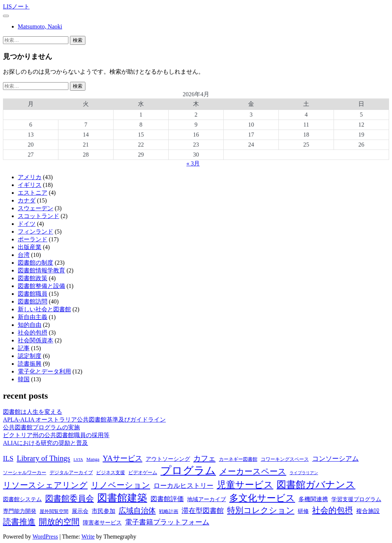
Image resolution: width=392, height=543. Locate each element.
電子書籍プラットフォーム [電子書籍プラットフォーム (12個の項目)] (167, 522)
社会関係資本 (36, 340)
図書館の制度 (36, 263)
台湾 (24, 255)
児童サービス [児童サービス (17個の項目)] (245, 485)
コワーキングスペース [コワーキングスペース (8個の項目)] (285, 459)
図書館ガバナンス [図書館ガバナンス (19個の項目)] (316, 485)
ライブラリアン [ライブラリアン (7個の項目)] (304, 473)
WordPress (45, 537)
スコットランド (38, 216)
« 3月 (193, 163)
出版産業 (30, 247)
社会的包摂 (33, 333)
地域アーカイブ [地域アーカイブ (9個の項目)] (207, 499)
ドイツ (27, 224)
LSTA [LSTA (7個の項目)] (78, 460)
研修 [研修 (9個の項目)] (303, 511)
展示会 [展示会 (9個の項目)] (80, 511)
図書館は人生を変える (33, 412)
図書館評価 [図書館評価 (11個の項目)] (167, 499)
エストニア (33, 193)
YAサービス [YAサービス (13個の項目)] (123, 458)
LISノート (16, 6)
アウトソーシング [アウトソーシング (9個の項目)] (168, 459)
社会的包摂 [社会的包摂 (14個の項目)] (332, 510)
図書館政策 (33, 278)
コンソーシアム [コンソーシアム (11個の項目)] (335, 459)
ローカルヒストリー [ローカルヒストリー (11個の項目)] (183, 486)
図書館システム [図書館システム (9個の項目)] (22, 499)
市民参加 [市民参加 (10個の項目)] (104, 511)
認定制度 (30, 356)
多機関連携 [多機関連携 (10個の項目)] (313, 499)
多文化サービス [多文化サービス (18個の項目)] (262, 498)
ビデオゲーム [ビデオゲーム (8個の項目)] (143, 473)
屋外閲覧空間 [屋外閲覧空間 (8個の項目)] (54, 512)
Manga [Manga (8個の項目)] (93, 459)
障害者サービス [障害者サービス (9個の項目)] (102, 523)
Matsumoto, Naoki (40, 26)
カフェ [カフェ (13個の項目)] (205, 458)
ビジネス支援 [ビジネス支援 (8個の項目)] (111, 473)
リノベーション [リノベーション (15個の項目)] (121, 485)
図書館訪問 (33, 301)
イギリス (30, 185)
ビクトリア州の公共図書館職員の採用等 (56, 435)
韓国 (24, 379)
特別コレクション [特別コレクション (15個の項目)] (261, 510)
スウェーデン (36, 208)
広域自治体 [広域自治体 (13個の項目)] (137, 510)
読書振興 (30, 364)
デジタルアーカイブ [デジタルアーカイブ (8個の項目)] (71, 473)
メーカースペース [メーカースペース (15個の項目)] (253, 471)
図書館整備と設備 (41, 286)
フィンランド (36, 232)
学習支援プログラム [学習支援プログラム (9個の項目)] (356, 499)
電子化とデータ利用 (44, 371)
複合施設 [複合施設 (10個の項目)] (368, 511)
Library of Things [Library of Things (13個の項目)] (43, 458)
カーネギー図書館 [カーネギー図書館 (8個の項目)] (238, 459)
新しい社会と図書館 (44, 309)
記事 (24, 348)
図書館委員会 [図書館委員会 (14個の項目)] (70, 499)
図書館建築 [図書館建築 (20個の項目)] (122, 498)
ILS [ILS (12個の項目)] (8, 458)
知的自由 (30, 325)
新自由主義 (33, 317)
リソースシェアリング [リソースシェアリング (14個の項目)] (45, 485)
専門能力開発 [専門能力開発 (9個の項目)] (20, 511)
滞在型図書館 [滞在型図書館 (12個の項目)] (203, 511)
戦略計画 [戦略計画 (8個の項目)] (169, 512)
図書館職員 (33, 294)
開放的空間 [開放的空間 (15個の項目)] (59, 522)
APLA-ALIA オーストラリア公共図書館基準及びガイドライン (84, 420)
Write (88, 537)
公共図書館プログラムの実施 (41, 427)
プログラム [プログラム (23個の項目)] (188, 470)
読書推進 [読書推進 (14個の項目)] (19, 522)
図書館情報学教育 (41, 270)
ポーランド (33, 239)
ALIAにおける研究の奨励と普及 (45, 443)
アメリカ (30, 177)
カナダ (27, 200)
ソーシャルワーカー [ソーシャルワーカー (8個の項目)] (25, 473)
